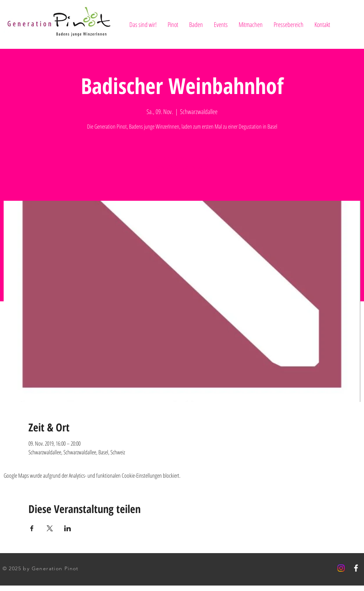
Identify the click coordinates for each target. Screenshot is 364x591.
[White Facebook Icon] (356, 568)
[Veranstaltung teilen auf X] (50, 528)
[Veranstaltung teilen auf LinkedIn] (68, 528)
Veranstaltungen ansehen (182, 167)
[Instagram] (341, 568)
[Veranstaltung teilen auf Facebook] (32, 528)
